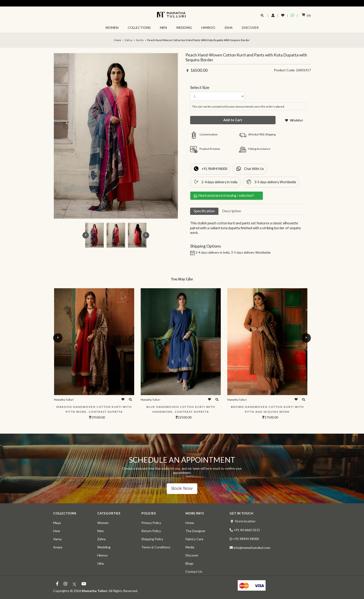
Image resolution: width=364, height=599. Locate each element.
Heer (57, 531)
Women (103, 523)
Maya (57, 523)
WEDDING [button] (184, 28)
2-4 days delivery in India (219, 182)
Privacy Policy (151, 523)
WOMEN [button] (112, 28)
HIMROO (208, 28)
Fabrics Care (194, 539)
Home (118, 40)
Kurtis (140, 40)
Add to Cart (233, 120)
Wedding (104, 547)
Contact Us (194, 571)
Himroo (102, 555)
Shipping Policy (152, 539)
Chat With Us (254, 169)
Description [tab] (232, 211)
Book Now (182, 488)
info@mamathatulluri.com (252, 548)
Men (101, 531)
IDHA (229, 28)
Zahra (129, 40)
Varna (57, 539)
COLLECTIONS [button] (139, 28)
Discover (192, 555)
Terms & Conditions (156, 547)
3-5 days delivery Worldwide (275, 182)
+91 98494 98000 (214, 169)
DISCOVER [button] (250, 28)
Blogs (190, 563)
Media (190, 547)
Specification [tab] (204, 211)
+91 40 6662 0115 (247, 530)
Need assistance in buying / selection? (225, 196)
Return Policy (151, 531)
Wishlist (294, 120)
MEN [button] (163, 28)
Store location (245, 521)
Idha (101, 563)
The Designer (195, 531)
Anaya (58, 547)
